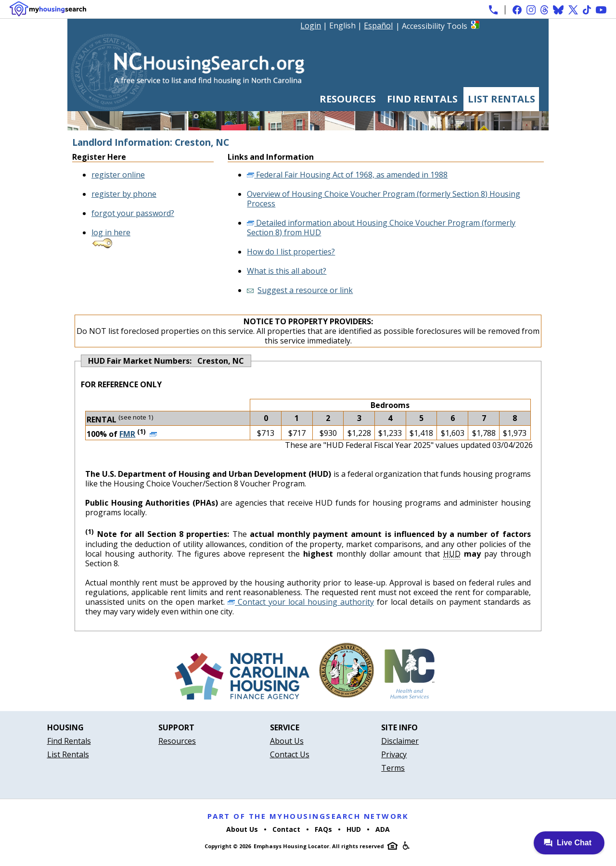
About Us (287, 741)
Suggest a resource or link (305, 290)
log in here (111, 232)
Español (378, 25)
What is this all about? (287, 271)
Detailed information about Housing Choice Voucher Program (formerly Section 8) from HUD (381, 228)
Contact (286, 829)
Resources (348, 99)
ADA (383, 829)
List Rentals (501, 99)
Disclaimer (400, 741)
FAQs (323, 829)
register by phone (124, 194)
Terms (393, 768)
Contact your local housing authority (301, 602)
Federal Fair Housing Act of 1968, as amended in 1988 (347, 175)
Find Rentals (422, 99)
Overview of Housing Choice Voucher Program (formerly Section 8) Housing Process (384, 199)
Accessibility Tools (435, 26)
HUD (354, 829)
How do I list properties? (291, 252)
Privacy (394, 754)
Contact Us (290, 754)
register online (118, 175)
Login (311, 25)
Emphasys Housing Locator (291, 846)
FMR (127, 434)
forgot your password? (133, 213)
